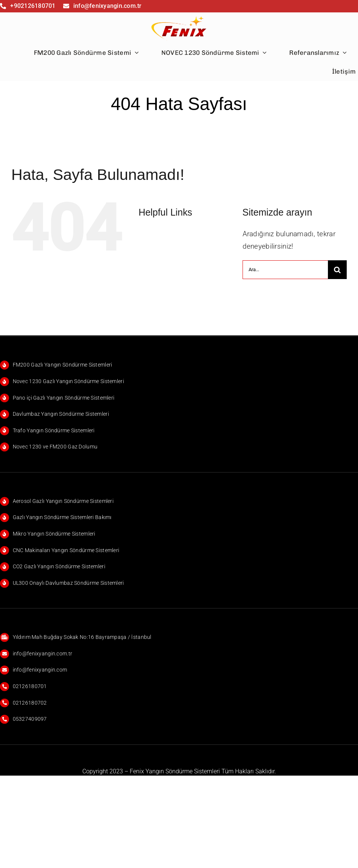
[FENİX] (179, 16)
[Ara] (337, 270)
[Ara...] (285, 270)
